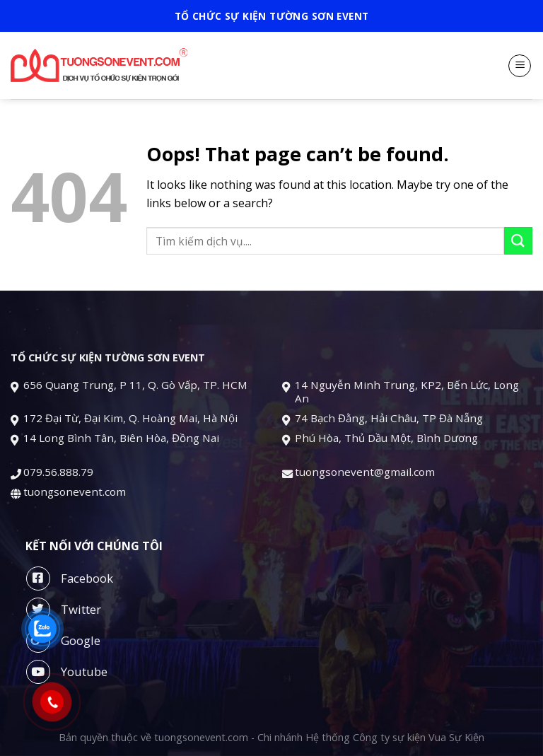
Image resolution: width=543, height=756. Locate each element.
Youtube (67, 672)
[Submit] (518, 241)
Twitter (64, 610)
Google (63, 641)
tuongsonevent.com (75, 492)
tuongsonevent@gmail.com (366, 472)
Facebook (70, 578)
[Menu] (520, 66)
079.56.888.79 (58, 472)
